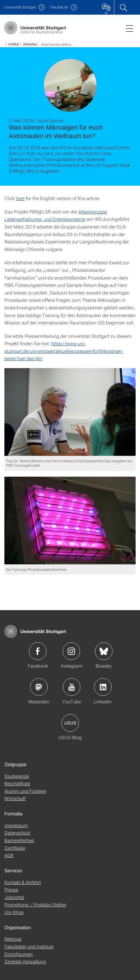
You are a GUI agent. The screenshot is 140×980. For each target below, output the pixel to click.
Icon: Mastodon (39, 687)
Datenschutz (17, 833)
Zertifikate (15, 848)
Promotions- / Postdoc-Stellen (35, 904)
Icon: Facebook (38, 651)
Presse (11, 890)
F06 (59, 7)
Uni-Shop (14, 912)
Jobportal (14, 897)
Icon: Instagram (71, 651)
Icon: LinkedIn (103, 687)
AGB (9, 855)
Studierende (17, 776)
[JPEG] (70, 412)
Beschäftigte (17, 783)
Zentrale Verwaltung (25, 961)
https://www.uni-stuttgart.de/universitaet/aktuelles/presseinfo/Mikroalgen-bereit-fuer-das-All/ (64, 351)
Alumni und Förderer (25, 791)
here (20, 198)
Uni (20, 7)
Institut (14, 44)
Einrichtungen (19, 954)
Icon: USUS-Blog (70, 723)
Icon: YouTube (72, 687)
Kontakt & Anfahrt (23, 882)
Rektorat (13, 939)
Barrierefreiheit (19, 840)
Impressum (16, 825)
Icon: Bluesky (104, 651)
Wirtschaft (15, 798)
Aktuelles (30, 44)
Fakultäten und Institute (29, 946)
